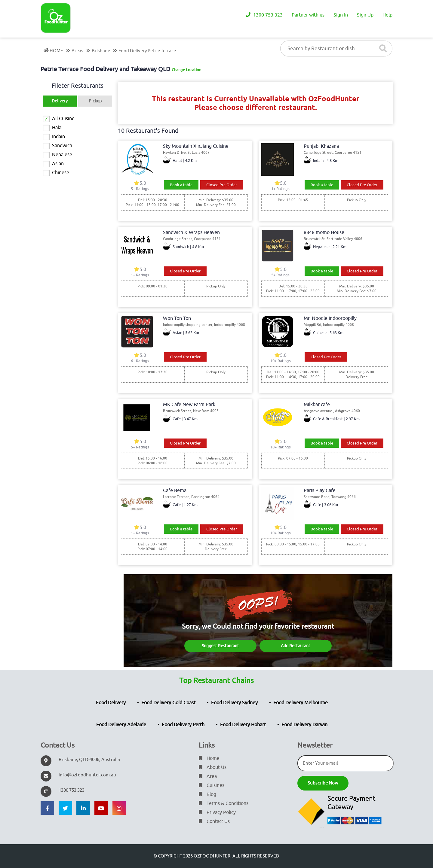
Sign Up (365, 15)
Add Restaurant (296, 646)
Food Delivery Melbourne (301, 703)
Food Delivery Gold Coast (168, 703)
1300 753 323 (264, 15)
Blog (207, 794)
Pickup (95, 101)
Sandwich (62, 146)
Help (387, 15)
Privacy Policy (217, 812)
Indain (58, 137)
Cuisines (212, 785)
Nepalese (62, 155)
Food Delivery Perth (183, 725)
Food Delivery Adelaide (121, 725)
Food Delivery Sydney (234, 703)
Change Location (186, 70)
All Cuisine (63, 119)
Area (208, 776)
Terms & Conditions (224, 803)
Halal (57, 128)
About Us (213, 767)
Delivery (60, 101)
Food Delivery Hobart (243, 725)
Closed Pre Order (222, 185)
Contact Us (214, 821)
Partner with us (308, 15)
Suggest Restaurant (220, 646)
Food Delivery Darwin (304, 725)
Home (209, 758)
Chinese (61, 173)
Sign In (341, 15)
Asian (58, 164)
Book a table (181, 185)
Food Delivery (111, 703)
